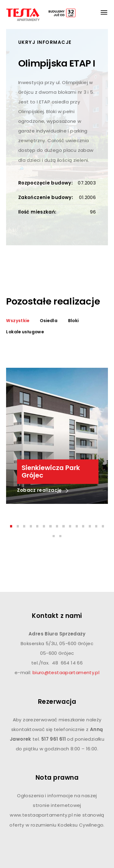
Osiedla (49, 321)
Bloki (74, 321)
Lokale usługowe (25, 332)
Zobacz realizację (43, 491)
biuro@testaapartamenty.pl (66, 672)
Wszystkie (18, 321)
